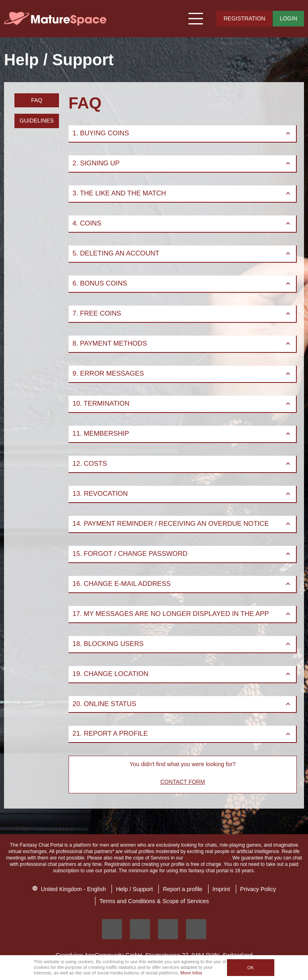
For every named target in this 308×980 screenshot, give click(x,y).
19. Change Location (182, 674)
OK (250, 968)
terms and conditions (207, 858)
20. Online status (182, 704)
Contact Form (183, 782)
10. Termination (182, 403)
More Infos (191, 973)
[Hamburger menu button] (196, 19)
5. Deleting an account (182, 253)
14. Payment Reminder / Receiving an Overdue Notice (182, 524)
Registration (244, 18)
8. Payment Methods (182, 343)
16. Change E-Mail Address (182, 584)
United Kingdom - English (69, 889)
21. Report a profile (182, 733)
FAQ (36, 100)
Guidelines (37, 121)
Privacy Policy (258, 889)
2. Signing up (182, 163)
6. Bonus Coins (182, 283)
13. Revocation (182, 494)
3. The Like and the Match (182, 193)
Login (288, 18)
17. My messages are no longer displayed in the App (182, 614)
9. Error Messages (182, 373)
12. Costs (182, 464)
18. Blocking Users (182, 644)
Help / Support (134, 889)
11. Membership (182, 434)
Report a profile (182, 889)
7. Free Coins (182, 313)
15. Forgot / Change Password (182, 554)
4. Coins (182, 223)
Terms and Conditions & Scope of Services (154, 901)
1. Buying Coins (182, 133)
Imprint (221, 889)
